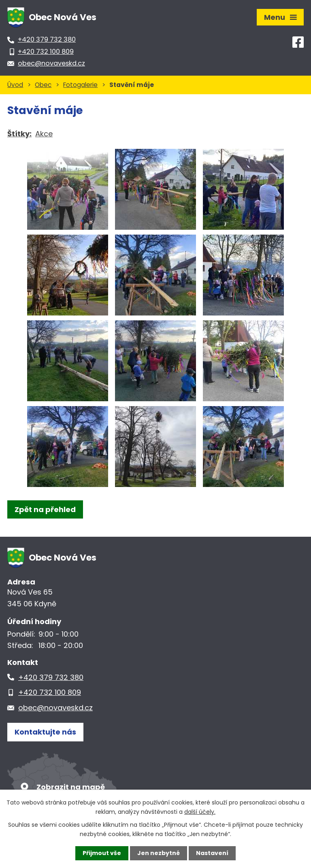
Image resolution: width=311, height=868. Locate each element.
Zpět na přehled (45, 509)
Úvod (15, 85)
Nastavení (212, 853)
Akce (44, 134)
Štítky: (19, 134)
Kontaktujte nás (45, 732)
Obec (43, 85)
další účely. (200, 811)
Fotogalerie (80, 85)
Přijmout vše (102, 853)
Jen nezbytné (159, 853)
